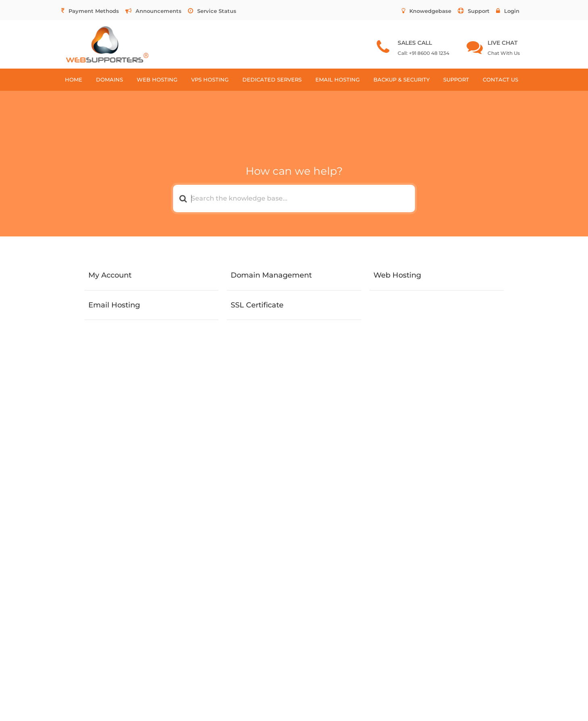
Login (508, 11)
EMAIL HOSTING (338, 79)
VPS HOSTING (210, 79)
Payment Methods (90, 11)
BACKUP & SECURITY (401, 79)
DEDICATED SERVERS (272, 79)
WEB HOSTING (157, 79)
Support (474, 11)
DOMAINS (109, 79)
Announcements (153, 11)
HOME (74, 79)
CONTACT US (500, 79)
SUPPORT (456, 79)
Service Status (212, 11)
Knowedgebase (426, 11)
